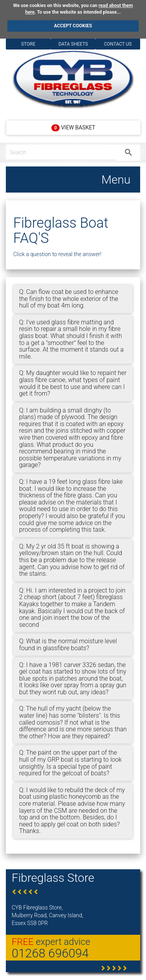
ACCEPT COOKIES (73, 26)
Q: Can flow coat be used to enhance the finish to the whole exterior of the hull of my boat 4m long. (69, 299)
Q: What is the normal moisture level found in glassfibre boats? (68, 645)
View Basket (73, 128)
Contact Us (118, 44)
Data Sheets (73, 44)
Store (28, 44)
